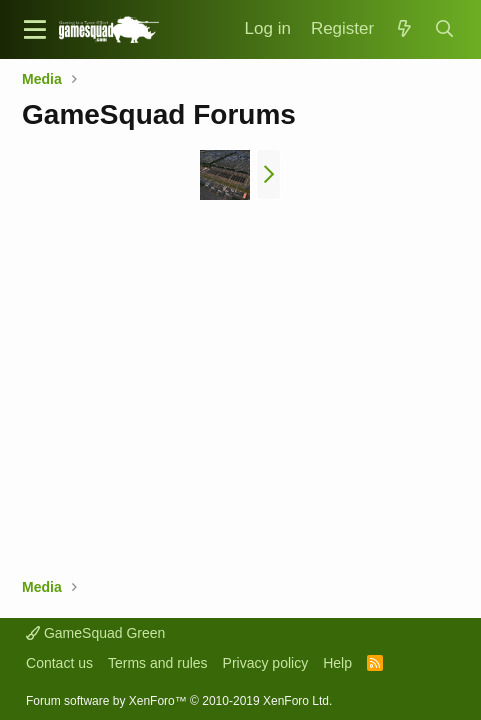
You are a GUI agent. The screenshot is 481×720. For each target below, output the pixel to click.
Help (337, 663)
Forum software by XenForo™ (179, 701)
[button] (35, 29)
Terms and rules (158, 663)
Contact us (59, 663)
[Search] (445, 29)
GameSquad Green (95, 633)
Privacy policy (266, 663)
